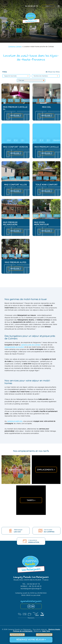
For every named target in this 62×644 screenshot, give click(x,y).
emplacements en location (14, 347)
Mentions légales (54, 629)
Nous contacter (44, 635)
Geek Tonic (46, 631)
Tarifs (48, 6)
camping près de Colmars (31, 345)
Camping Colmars (15, 46)
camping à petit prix (15, 421)
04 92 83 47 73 (17, 635)
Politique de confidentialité (23, 631)
